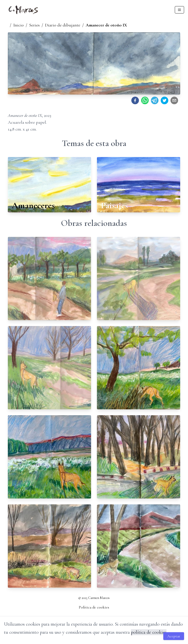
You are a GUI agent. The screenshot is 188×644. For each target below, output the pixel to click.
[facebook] (135, 100)
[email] (174, 100)
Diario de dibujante (63, 25)
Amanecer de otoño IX (106, 25)
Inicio (18, 25)
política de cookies (149, 632)
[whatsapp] (145, 100)
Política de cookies (94, 607)
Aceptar (174, 636)
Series (34, 25)
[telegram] (155, 100)
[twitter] (164, 100)
